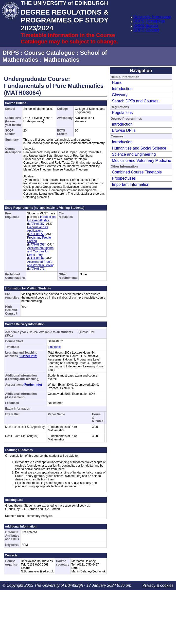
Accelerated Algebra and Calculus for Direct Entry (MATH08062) (40, 253)
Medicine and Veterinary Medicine (141, 161)
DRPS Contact (146, 30)
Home (117, 83)
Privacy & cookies (158, 585)
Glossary (120, 95)
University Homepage (152, 17)
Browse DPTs (124, 130)
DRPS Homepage (149, 21)
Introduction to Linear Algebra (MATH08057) (41, 220)
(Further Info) (28, 356)
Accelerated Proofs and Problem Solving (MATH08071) (41, 265)
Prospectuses (124, 178)
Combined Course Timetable (137, 172)
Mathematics (62, 60)
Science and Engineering (134, 154)
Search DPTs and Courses (135, 101)
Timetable (54, 347)
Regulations (122, 113)
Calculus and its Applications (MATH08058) (38, 231)
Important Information (131, 184)
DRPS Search (146, 26)
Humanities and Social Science (139, 148)
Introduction (122, 89)
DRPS (11, 53)
